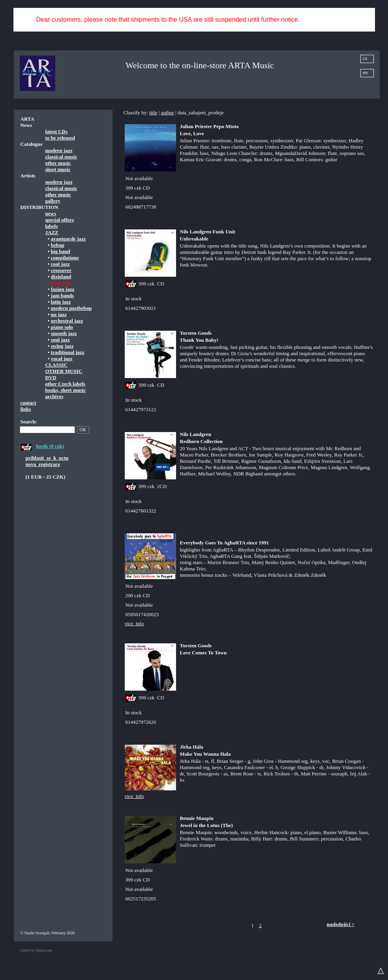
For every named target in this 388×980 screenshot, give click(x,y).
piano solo (62, 327)
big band (61, 251)
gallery (53, 201)
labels (52, 226)
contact (28, 403)
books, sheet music (66, 390)
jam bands (62, 295)
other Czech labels (66, 384)
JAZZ (52, 232)
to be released (60, 138)
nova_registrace (43, 464)
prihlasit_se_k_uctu (47, 458)
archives (54, 396)
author (168, 113)
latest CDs (57, 131)
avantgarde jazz (68, 239)
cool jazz (60, 264)
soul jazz (60, 340)
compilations (65, 258)
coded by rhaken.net (37, 950)
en (365, 72)
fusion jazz (63, 289)
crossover (61, 270)
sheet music (58, 169)
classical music (61, 157)
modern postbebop (71, 308)
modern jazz (59, 150)
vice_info (134, 623)
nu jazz (59, 314)
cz (365, 58)
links (26, 409)
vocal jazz (62, 359)
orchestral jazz (67, 321)
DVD (51, 377)
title (153, 113)
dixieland (61, 277)
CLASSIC (56, 365)
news (51, 213)
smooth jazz (64, 333)
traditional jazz (68, 352)
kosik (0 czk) (50, 446)
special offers (60, 220)
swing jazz (62, 346)
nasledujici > (341, 924)
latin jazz (61, 302)
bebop (58, 245)
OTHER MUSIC (64, 371)
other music (58, 163)
